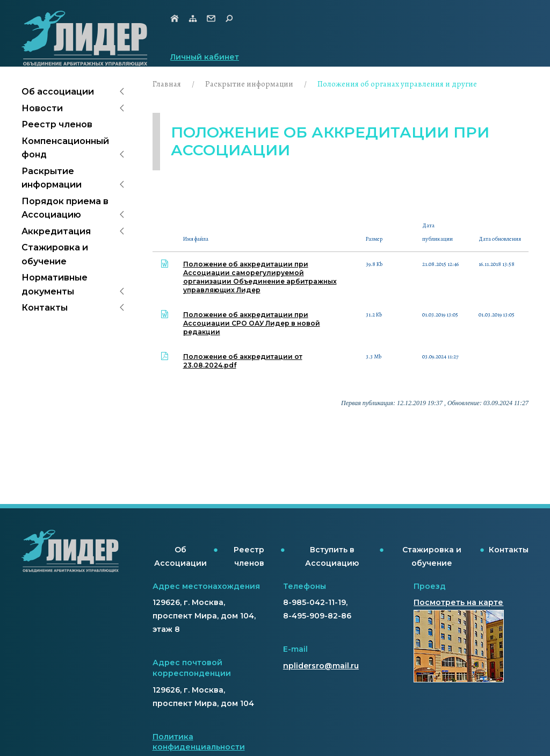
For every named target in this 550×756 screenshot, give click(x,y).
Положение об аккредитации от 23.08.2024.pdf (243, 361)
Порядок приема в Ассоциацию (65, 208)
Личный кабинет (205, 57)
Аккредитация (56, 231)
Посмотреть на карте (458, 602)
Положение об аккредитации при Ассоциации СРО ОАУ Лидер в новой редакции (252, 323)
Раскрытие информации (52, 178)
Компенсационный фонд (65, 148)
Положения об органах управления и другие (397, 84)
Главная (167, 84)
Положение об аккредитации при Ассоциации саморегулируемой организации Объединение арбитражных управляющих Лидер (260, 277)
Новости (42, 108)
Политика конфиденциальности (199, 742)
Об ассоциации (58, 92)
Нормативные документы (55, 285)
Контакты (45, 308)
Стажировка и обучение (55, 254)
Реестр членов (57, 124)
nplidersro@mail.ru (321, 666)
